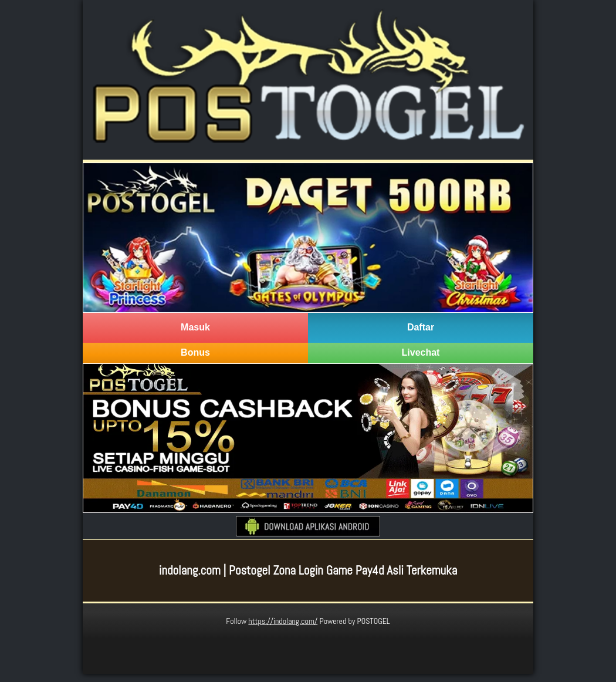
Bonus (195, 352)
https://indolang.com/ (283, 621)
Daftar (421, 327)
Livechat (421, 352)
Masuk (195, 327)
